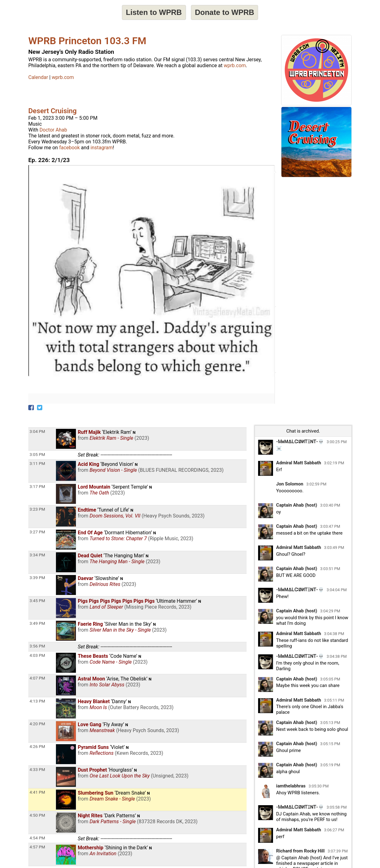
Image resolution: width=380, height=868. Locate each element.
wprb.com (235, 65)
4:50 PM (37, 815)
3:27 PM (37, 532)
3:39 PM (37, 578)
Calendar (38, 77)
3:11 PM (37, 463)
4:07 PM (37, 678)
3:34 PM (37, 555)
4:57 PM (37, 847)
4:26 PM (37, 746)
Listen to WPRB (154, 12)
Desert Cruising (52, 111)
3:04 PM (37, 431)
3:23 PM (37, 509)
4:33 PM (37, 769)
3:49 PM (37, 623)
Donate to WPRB (225, 12)
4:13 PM (37, 701)
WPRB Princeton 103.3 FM (87, 41)
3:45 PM (37, 601)
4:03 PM (37, 655)
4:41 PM (37, 792)
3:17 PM (37, 486)
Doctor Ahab (53, 130)
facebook (69, 148)
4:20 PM (37, 724)
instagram (102, 148)
